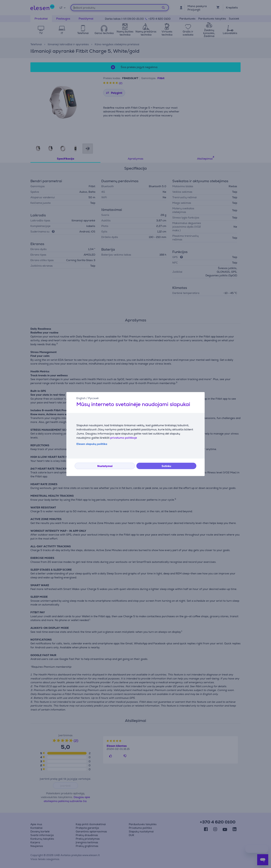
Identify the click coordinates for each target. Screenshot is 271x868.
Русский (93, 398)
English (81, 398)
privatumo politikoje (124, 438)
